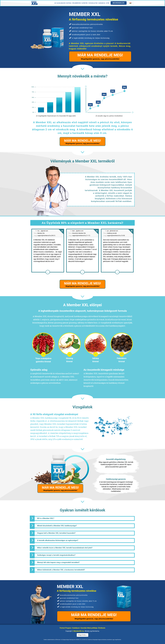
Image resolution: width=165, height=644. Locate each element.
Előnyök (85, 3)
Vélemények (77, 3)
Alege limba (83, 635)
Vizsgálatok (93, 3)
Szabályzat (76, 628)
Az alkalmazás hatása (63, 3)
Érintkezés (102, 628)
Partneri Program (66, 628)
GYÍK (108, 3)
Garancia (102, 3)
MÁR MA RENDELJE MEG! (100, 56)
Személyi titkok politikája (89, 628)
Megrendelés (119, 3)
